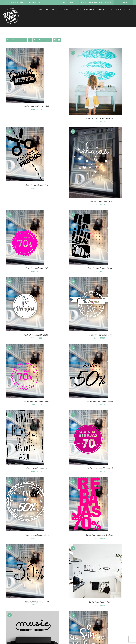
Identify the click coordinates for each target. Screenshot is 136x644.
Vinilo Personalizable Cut (36, 185)
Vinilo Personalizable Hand (36, 602)
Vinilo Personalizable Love (100, 201)
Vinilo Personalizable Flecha (36, 402)
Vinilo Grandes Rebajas (36, 468)
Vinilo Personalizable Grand (100, 268)
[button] (129, 9)
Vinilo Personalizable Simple (100, 402)
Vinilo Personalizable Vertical (100, 535)
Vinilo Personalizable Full (36, 268)
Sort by (11, 40)
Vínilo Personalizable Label (36, 106)
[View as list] (59, 40)
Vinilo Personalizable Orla (100, 335)
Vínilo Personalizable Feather (100, 118)
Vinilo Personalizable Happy (36, 335)
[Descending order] (30, 40)
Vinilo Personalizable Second (100, 468)
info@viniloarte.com (35, 2)
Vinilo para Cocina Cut (100, 602)
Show (39, 40)
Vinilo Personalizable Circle (36, 535)
